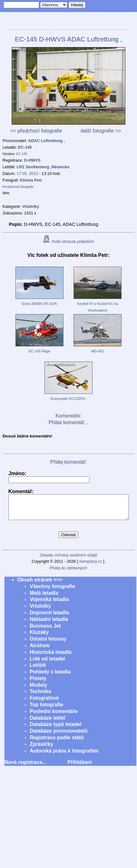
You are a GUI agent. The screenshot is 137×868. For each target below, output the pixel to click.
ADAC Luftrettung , (46, 141)
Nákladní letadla (49, 624)
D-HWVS (32, 160)
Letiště (38, 670)
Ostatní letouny (48, 644)
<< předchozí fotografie (36, 131)
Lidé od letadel (47, 663)
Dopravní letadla (49, 617)
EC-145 (25, 147)
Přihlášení (80, 767)
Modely (38, 690)
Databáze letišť (48, 723)
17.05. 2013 (27, 174)
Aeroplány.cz (90, 566)
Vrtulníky (40, 611)
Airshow (40, 650)
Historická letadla (51, 657)
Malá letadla (44, 598)
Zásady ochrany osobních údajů (68, 560)
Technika (40, 696)
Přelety (38, 683)
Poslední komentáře (54, 716)
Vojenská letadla (49, 604)
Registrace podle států (57, 742)
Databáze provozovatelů (59, 736)
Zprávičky (42, 749)
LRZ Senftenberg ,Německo (43, 167)
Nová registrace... (25, 767)
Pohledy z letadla (50, 676)
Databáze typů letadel (56, 729)
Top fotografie (46, 709)
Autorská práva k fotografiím (64, 756)
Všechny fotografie (52, 591)
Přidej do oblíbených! (68, 573)
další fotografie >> (101, 131)
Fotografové (44, 703)
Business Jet (45, 631)
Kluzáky (39, 637)
